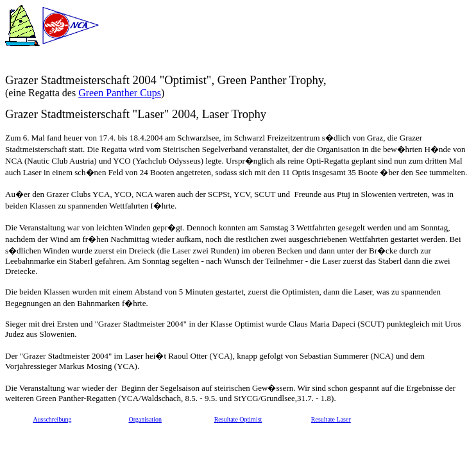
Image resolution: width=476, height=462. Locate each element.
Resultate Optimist (238, 419)
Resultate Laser (331, 419)
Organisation (145, 419)
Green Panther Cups (120, 93)
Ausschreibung (52, 419)
